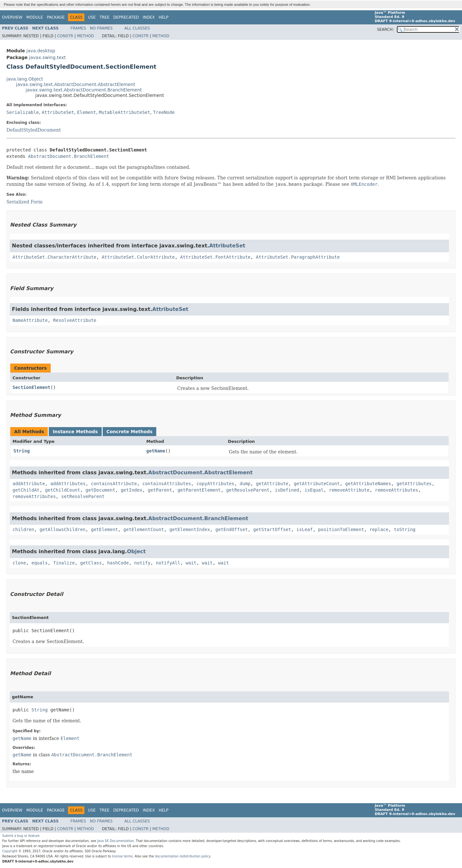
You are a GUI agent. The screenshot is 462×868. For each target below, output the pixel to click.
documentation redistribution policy (183, 856)
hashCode (118, 563)
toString (405, 529)
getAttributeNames (368, 484)
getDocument (101, 490)
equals (40, 563)
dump (245, 484)
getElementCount (144, 529)
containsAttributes (167, 484)
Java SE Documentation (116, 841)
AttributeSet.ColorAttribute (138, 257)
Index (149, 17)
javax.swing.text (47, 57)
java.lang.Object (25, 79)
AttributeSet (58, 112)
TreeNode (164, 112)
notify (142, 563)
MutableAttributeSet (124, 112)
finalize (64, 563)
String (22, 451)
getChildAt (26, 490)
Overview (12, 17)
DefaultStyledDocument (34, 130)
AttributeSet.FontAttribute (215, 257)
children (23, 529)
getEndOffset (231, 529)
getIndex (131, 490)
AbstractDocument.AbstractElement (200, 473)
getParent (160, 490)
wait (191, 563)
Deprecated (126, 17)
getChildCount (63, 490)
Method (86, 36)
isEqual (314, 490)
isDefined (287, 490)
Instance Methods (75, 432)
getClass (91, 563)
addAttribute (29, 484)
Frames (78, 28)
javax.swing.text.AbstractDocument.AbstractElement (76, 84)
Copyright (10, 851)
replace (379, 529)
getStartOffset (272, 529)
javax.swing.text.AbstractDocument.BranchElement (84, 90)
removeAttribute (349, 490)
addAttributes (68, 484)
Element (86, 112)
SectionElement (31, 387)
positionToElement (341, 529)
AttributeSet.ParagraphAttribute (298, 257)
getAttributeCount (317, 484)
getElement (104, 529)
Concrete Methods (130, 432)
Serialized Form (25, 202)
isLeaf (305, 529)
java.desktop (41, 51)
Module (35, 17)
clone (19, 563)
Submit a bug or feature (21, 836)
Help (163, 17)
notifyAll (168, 563)
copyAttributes (215, 484)
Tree (104, 17)
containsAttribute (114, 484)
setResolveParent (83, 496)
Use (92, 17)
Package (56, 17)
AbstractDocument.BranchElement (68, 156)
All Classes (137, 28)
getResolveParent (248, 490)
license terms (122, 856)
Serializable (23, 112)
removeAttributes (397, 490)
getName (156, 451)
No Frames (101, 28)
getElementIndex (190, 529)
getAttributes (414, 484)
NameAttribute (30, 320)
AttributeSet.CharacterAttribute (54, 257)
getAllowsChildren (62, 529)
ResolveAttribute (75, 320)
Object (137, 551)
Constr (65, 36)
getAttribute (272, 484)
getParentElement (199, 490)
